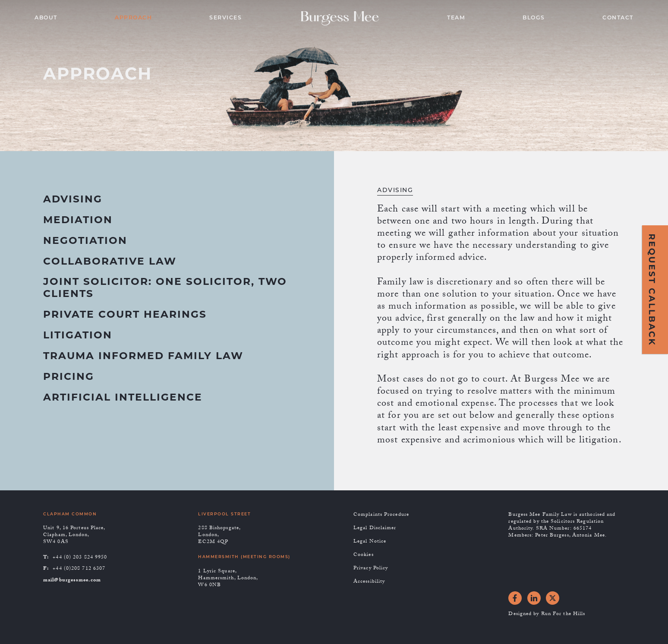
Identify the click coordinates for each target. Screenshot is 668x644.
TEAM (456, 18)
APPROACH (133, 18)
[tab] (73, 205)
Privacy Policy (371, 569)
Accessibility (369, 582)
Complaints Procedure (381, 515)
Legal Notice (370, 542)
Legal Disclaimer (375, 529)
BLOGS (534, 18)
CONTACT (618, 18)
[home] (344, 18)
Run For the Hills (563, 615)
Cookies (364, 556)
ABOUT (46, 18)
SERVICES (225, 18)
